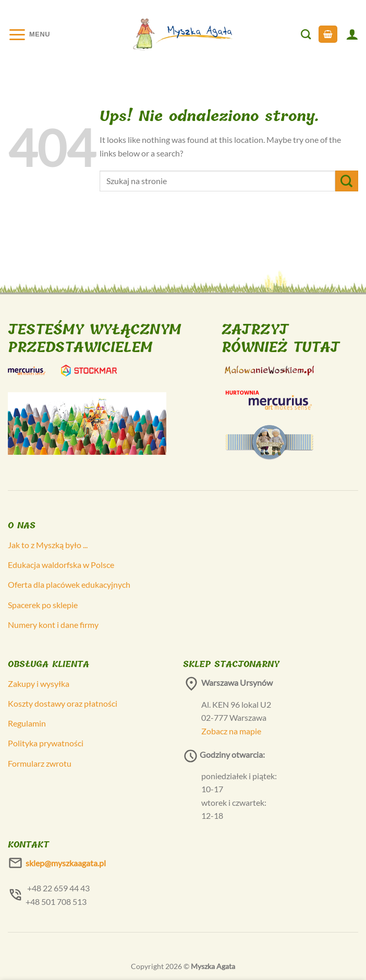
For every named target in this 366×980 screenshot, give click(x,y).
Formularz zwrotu (40, 763)
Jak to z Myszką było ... (48, 545)
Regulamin (27, 723)
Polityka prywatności (46, 743)
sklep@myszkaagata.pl (66, 863)
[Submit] (347, 181)
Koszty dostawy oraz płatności (63, 703)
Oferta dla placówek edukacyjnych (69, 584)
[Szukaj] (306, 34)
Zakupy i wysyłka (39, 683)
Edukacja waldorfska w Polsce (61, 565)
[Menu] (29, 34)
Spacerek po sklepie (43, 605)
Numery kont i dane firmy (53, 625)
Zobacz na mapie (231, 731)
